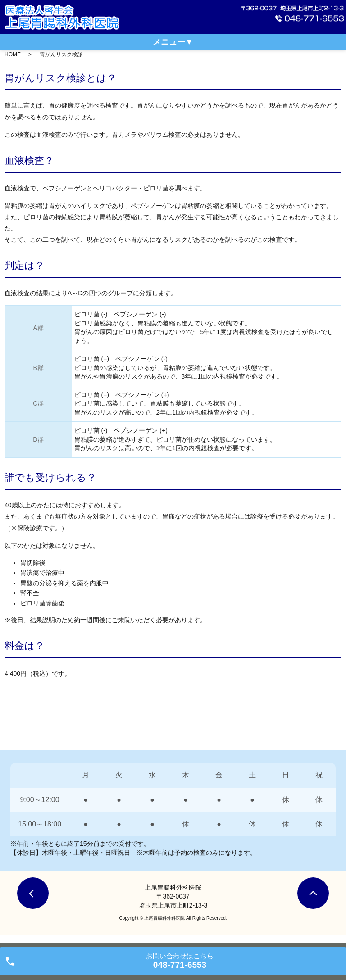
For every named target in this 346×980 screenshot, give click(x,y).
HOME (13, 54)
